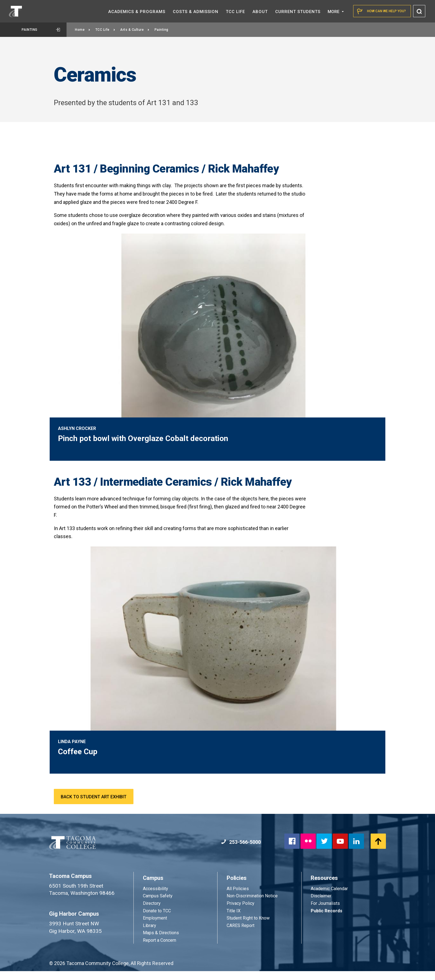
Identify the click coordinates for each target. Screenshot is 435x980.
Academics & (137, 12)
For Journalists (325, 912)
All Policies (238, 897)
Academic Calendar (329, 897)
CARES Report (241, 934)
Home (83, 30)
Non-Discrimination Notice (252, 905)
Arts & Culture (135, 30)
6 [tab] (373, 413)
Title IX (234, 920)
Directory (152, 912)
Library (150, 934)
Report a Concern (160, 949)
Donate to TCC (157, 920)
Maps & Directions (161, 942)
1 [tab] (335, 413)
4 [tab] (358, 413)
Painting (41, 30)
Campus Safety (158, 905)
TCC (235, 12)
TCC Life (105, 30)
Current (298, 12)
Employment (155, 927)
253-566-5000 (241, 851)
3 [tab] (350, 413)
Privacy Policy (241, 912)
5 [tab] (365, 413)
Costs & (196, 12)
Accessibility (155, 897)
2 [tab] (343, 413)
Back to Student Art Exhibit (94, 806)
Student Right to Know (248, 927)
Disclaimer (321, 905)
